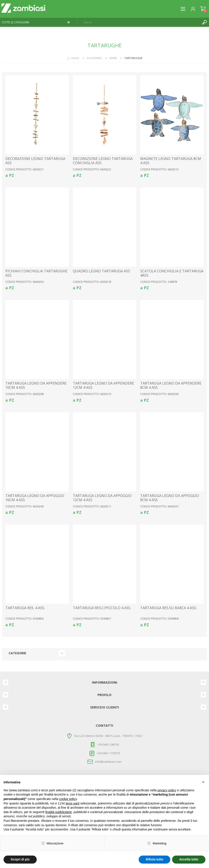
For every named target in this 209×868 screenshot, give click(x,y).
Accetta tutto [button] (189, 859)
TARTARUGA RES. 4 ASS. (25, 608)
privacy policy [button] (167, 790)
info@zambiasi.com (108, 762)
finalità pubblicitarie (59, 812)
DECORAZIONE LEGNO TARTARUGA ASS (35, 161)
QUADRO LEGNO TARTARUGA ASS (101, 271)
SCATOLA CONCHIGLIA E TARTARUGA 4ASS (172, 273)
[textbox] (139, 22)
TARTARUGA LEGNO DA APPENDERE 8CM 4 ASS (171, 385)
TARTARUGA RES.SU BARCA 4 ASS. (168, 608)
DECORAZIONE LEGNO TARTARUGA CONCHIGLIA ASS (103, 161)
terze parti (73, 803)
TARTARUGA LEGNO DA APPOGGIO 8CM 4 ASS (170, 498)
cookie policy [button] (68, 799)
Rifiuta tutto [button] (155, 859)
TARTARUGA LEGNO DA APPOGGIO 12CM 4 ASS (102, 498)
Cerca (205, 22)
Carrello (203, 9)
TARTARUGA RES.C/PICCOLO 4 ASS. (102, 608)
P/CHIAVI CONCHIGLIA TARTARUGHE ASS (36, 273)
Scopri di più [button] (20, 859)
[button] (203, 782)
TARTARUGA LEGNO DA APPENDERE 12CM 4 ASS (103, 385)
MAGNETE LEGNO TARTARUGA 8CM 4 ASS (171, 161)
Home (75, 58)
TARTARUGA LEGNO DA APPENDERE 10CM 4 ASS (36, 385)
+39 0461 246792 (108, 744)
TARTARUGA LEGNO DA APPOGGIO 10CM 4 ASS (35, 498)
